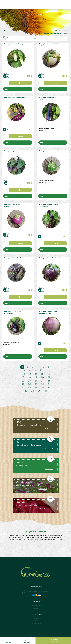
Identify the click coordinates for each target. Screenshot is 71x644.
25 (40, 76)
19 (36, 377)
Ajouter (21, 83)
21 (49, 377)
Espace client (37, 608)
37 (26, 391)
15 (42, 374)
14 (36, 374)
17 (23, 377)
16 (49, 374)
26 (49, 381)
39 (39, 391)
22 (23, 381)
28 (29, 384)
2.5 (5, 235)
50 (5, 76)
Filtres (35, 38)
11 (47, 370)
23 (30, 381)
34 (36, 388)
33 (29, 388)
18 (30, 377)
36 (49, 388)
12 (24, 374)
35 (43, 388)
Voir (6, 89)
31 (49, 384)
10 (41, 370)
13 (30, 374)
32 (23, 388)
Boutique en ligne (34, 14)
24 (36, 381)
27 (23, 384)
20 (42, 377)
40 (46, 391)
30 (43, 384)
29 (36, 384)
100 (7, 76)
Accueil (26, 14)
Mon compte (27, 641)
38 (32, 391)
